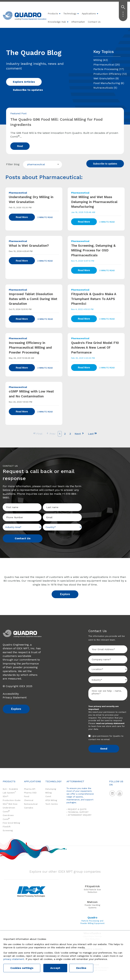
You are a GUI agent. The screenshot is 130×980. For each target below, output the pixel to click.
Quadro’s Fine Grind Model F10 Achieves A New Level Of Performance (95, 348)
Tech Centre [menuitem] (52, 804)
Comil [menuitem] (48, 796)
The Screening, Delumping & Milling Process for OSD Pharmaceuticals (93, 250)
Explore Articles (24, 82)
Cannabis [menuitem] (29, 808)
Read (20, 146)
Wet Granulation (106, 78)
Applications (89, 13)
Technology (70, 13)
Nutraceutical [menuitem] (31, 804)
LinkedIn (112, 793)
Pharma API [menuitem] (30, 789)
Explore (65, 594)
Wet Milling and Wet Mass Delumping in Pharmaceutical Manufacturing (94, 202)
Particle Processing (109, 69)
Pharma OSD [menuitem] (30, 793)
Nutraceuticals (105, 88)
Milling (101, 60)
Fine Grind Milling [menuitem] (11, 823)
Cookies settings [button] (22, 968)
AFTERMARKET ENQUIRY (80, 815)
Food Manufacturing (109, 83)
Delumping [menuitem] (51, 789)
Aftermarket (78, 22)
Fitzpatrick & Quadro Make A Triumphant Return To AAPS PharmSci (94, 299)
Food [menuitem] (27, 796)
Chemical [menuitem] (29, 800)
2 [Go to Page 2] (65, 434)
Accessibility (11, 694)
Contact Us (94, 22)
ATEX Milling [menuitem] (51, 800)
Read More (22, 217)
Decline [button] (81, 968)
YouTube (120, 793)
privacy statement (14, 959)
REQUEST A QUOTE (77, 809)
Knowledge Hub (57, 22)
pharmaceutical (36, 164)
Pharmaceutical (107, 65)
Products (53, 13)
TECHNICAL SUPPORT (78, 812)
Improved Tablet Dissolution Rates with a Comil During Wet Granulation (33, 299)
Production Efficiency (110, 74)
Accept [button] (55, 968)
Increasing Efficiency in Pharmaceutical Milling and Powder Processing (30, 348)
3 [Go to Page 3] (70, 434)
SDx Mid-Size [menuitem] (10, 804)
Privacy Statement (15, 697)
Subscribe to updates (28, 90)
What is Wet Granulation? (29, 246)
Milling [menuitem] (48, 793)
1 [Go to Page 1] (60, 434)
